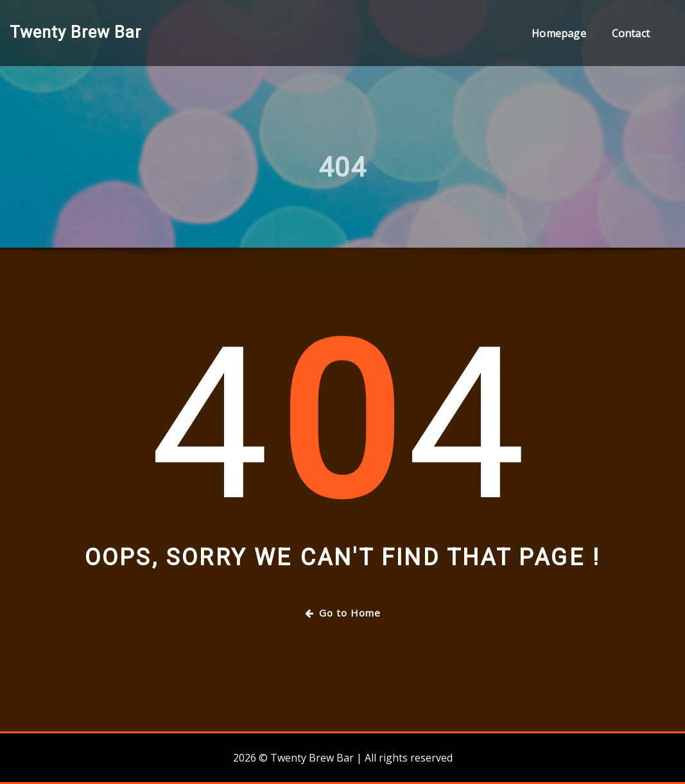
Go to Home (343, 613)
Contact (631, 33)
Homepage (559, 33)
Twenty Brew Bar (75, 32)
